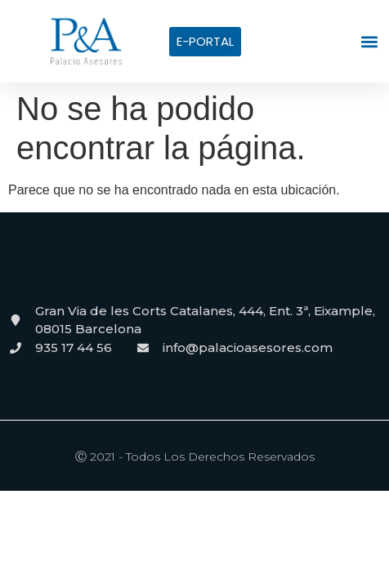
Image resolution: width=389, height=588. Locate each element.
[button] (370, 41)
